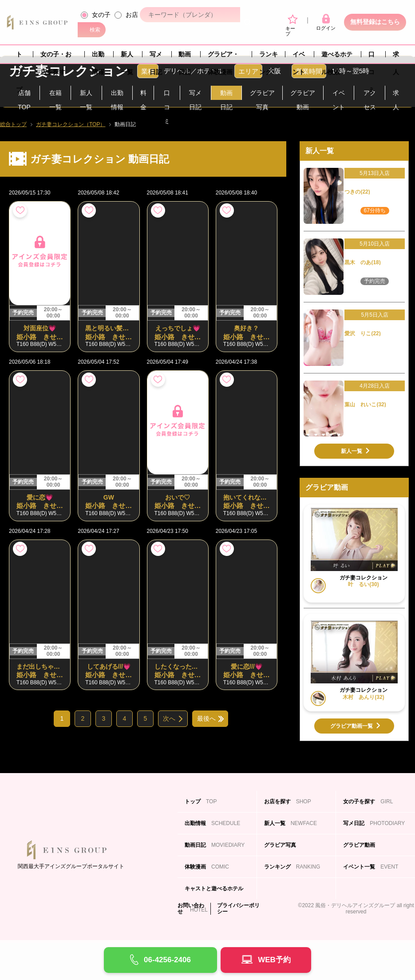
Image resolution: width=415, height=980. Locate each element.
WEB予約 (274, 960)
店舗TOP (24, 95)
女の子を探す (368, 801)
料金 (143, 95)
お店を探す (288, 801)
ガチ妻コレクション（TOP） (71, 124)
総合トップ (13, 124)
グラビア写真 (262, 95)
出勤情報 (98, 57)
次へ (169, 718)
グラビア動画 (303, 95)
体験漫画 (207, 867)
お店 (132, 15)
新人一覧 (127, 57)
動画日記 (185, 57)
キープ (292, 26)
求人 (396, 57)
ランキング (269, 57)
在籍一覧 (55, 95)
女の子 (101, 15)
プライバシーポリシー (238, 909)
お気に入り (20, 210)
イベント (299, 57)
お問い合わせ (191, 909)
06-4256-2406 (167, 960)
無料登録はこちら (375, 22)
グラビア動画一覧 (352, 726)
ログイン (326, 22)
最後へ (206, 718)
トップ (19, 57)
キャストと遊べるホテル (214, 892)
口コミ (372, 57)
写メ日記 (156, 57)
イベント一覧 (371, 867)
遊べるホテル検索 (337, 57)
